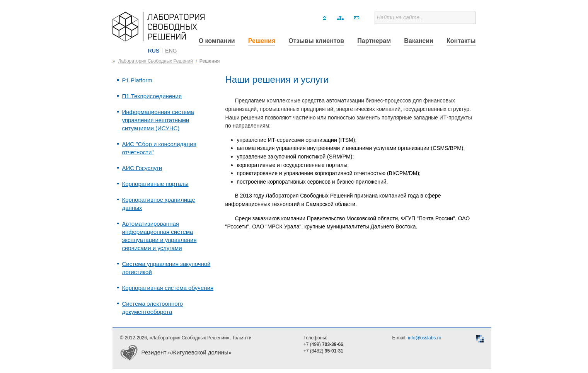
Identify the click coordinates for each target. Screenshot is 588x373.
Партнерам (374, 41)
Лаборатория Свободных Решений (156, 61)
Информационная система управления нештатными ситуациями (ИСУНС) (158, 120)
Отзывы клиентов (316, 41)
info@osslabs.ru (424, 338)
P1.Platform (137, 80)
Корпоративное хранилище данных (159, 204)
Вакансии (419, 41)
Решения (262, 41)
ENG (171, 51)
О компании (217, 41)
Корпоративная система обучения (168, 288)
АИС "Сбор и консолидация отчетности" (159, 148)
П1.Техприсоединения (152, 96)
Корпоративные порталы (155, 184)
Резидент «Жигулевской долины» (187, 352)
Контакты (461, 41)
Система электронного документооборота (153, 308)
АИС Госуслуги (142, 168)
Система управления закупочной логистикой (166, 268)
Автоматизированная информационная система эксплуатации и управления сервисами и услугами (159, 236)
